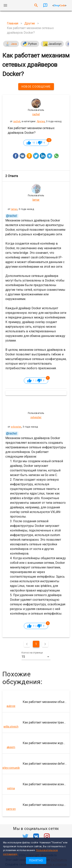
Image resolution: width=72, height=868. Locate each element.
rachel (17, 121)
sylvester (16, 427)
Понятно (36, 860)
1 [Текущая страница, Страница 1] (36, 644)
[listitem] (36, 702)
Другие (41, 121)
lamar (14, 209)
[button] (36, 657)
